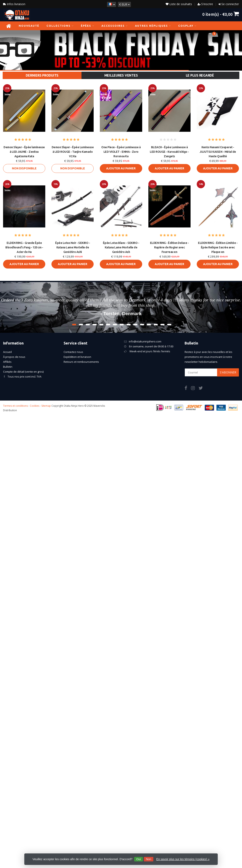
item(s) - (221, 14)
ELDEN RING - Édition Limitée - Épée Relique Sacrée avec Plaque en (218, 247)
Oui (138, 859)
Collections (60, 26)
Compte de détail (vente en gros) (23, 372)
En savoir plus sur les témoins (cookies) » (183, 859)
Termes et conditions (15, 406)
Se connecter (230, 4)
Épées (88, 26)
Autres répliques (153, 26)
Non (149, 859)
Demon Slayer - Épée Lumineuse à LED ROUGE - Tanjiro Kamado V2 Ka (73, 152)
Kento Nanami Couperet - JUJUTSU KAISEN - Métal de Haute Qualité (218, 152)
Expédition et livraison (77, 357)
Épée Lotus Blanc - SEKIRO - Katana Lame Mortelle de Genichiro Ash (121, 247)
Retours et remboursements (81, 362)
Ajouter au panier (121, 168)
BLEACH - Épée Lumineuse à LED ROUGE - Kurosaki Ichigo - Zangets (169, 152)
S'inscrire (207, 4)
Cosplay (187, 26)
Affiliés (7, 362)
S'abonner (228, 372)
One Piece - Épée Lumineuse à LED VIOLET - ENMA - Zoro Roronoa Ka (121, 152)
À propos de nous (14, 357)
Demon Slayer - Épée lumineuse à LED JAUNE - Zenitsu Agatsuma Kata (24, 152)
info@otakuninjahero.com (145, 341)
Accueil (7, 352)
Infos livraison (14, 4)
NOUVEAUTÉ (29, 26)
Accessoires (115, 26)
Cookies (35, 406)
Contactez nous (73, 352)
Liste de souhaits (179, 4)
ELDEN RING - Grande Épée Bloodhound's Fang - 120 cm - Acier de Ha (24, 247)
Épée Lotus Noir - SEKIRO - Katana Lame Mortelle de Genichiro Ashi (73, 247)
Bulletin (8, 367)
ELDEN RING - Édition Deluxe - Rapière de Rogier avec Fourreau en (169, 247)
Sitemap (46, 406)
